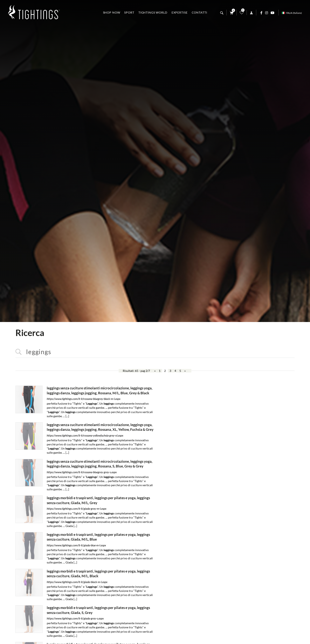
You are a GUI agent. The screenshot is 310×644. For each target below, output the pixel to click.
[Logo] (34, 12)
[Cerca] (222, 13)
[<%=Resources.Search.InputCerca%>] (155, 352)
